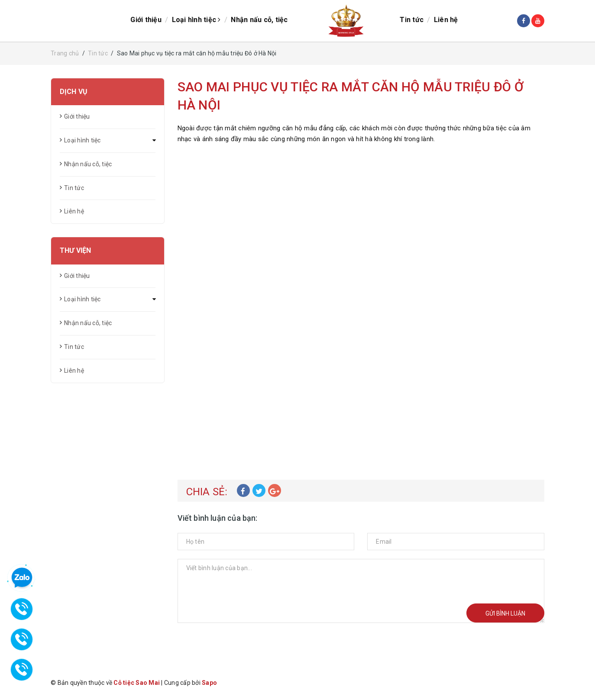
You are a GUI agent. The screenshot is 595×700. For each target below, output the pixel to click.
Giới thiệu (146, 20)
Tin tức (412, 20)
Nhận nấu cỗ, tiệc (259, 20)
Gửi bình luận (505, 613)
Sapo (209, 683)
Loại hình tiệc (196, 20)
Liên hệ (446, 20)
